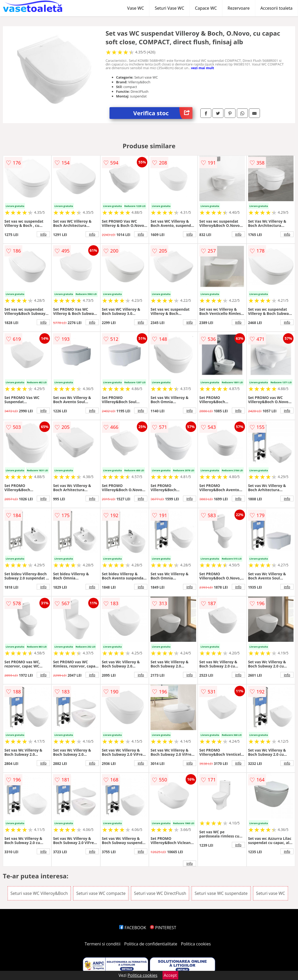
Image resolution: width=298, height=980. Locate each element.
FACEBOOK (133, 928)
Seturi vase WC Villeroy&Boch (39, 893)
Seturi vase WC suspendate (221, 893)
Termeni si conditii (103, 944)
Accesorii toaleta (276, 8)
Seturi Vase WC (169, 8)
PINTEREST (163, 928)
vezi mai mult (202, 68)
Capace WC (206, 8)
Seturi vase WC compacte (101, 893)
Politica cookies (196, 944)
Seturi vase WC (271, 893)
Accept (170, 975)
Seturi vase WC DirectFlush (160, 893)
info (43, 234)
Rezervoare (239, 8)
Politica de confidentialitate (151, 944)
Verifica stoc (163, 113)
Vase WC (135, 8)
